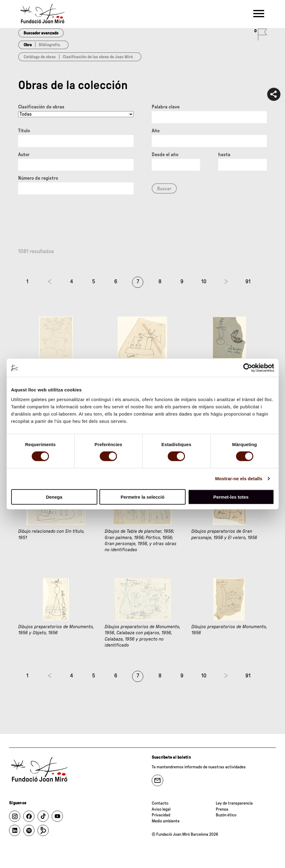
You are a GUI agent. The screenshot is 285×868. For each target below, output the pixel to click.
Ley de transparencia (234, 803)
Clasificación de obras (41, 107)
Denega (54, 497)
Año (156, 131)
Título (24, 131)
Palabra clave (166, 107)
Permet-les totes (231, 497)
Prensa (222, 809)
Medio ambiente (166, 821)
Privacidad (161, 815)
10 (204, 282)
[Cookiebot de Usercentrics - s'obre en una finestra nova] (248, 368)
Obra (28, 45)
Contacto (160, 803)
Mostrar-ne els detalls (239, 479)
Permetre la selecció (142, 497)
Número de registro (38, 178)
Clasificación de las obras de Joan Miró (98, 57)
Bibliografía (49, 45)
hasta (224, 155)
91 (248, 282)
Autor (24, 155)
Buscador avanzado (41, 33)
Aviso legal (161, 809)
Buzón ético (226, 815)
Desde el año (165, 155)
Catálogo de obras (40, 57)
